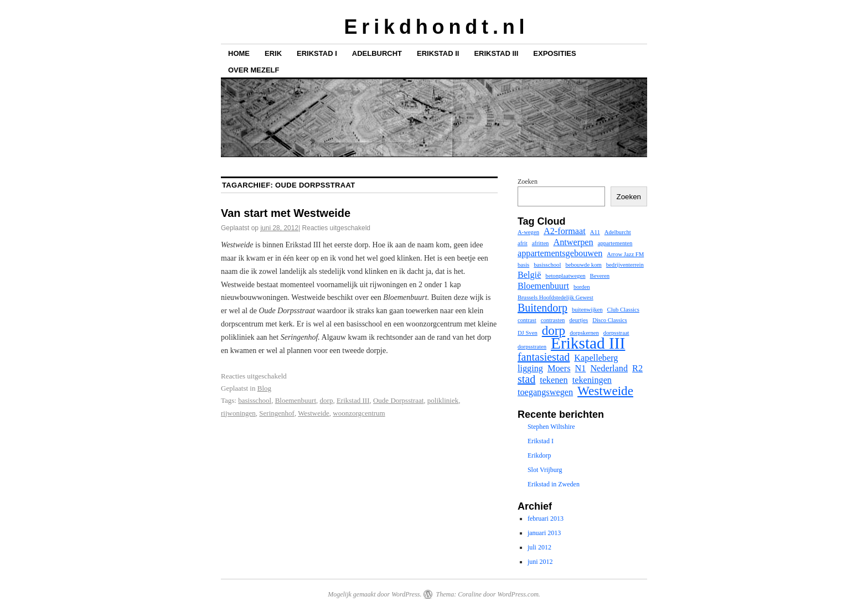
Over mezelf (254, 70)
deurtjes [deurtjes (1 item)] (578, 320)
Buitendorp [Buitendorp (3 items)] (542, 308)
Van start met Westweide (286, 213)
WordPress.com (518, 594)
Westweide (314, 413)
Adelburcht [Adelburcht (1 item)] (618, 232)
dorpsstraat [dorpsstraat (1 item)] (616, 333)
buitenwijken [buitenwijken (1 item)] (587, 310)
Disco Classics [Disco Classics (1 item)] (609, 320)
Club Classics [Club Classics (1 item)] (623, 310)
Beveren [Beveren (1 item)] (600, 276)
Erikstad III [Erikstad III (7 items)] (588, 343)
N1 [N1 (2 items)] (581, 369)
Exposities (554, 53)
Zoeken (528, 181)
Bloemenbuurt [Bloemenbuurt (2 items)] (543, 286)
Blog (264, 388)
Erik (273, 53)
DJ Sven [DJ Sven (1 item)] (528, 333)
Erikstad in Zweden (554, 484)
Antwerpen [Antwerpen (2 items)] (573, 242)
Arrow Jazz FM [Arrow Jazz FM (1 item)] (625, 254)
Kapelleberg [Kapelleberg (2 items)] (596, 358)
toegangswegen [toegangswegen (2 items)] (545, 392)
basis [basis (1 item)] (523, 265)
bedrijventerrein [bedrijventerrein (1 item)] (625, 265)
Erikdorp (539, 455)
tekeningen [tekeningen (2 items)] (592, 380)
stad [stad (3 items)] (526, 379)
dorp (327, 400)
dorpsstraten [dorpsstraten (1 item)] (532, 347)
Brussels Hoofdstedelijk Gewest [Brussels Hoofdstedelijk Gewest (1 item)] (556, 297)
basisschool (255, 400)
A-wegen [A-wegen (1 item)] (528, 232)
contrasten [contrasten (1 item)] (553, 320)
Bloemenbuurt (296, 400)
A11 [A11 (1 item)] (595, 232)
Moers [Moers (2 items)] (559, 369)
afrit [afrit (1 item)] (523, 243)
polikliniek (443, 400)
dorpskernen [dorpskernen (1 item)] (584, 333)
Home (239, 53)
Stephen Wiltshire (551, 427)
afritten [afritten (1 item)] (541, 243)
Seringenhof (277, 413)
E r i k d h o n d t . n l (434, 27)
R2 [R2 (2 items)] (637, 369)
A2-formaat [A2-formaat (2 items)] (565, 231)
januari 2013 (544, 533)
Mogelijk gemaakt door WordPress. (374, 594)
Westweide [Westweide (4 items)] (605, 391)
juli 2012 (539, 547)
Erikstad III (496, 53)
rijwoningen (238, 413)
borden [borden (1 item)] (582, 287)
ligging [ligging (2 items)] (530, 369)
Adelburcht (377, 53)
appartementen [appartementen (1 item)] (615, 243)
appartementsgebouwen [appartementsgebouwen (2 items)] (560, 253)
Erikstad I (317, 53)
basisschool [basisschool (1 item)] (547, 265)
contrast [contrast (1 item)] (527, 320)
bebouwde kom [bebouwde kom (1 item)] (583, 265)
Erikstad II (438, 53)
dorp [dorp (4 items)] (554, 330)
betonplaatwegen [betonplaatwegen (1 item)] (565, 276)
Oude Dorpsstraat (398, 400)
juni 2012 (540, 562)
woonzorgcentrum (359, 413)
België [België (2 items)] (529, 275)
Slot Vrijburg (545, 470)
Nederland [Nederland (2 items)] (609, 369)
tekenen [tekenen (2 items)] (554, 380)
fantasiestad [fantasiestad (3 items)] (544, 357)
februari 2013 (546, 518)
